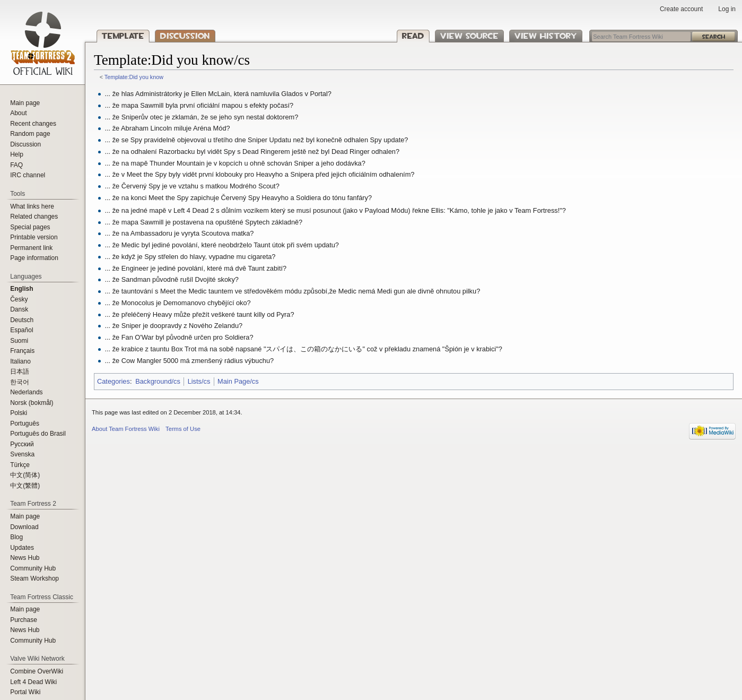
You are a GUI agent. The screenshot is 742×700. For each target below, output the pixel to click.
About (18, 113)
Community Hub (33, 568)
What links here (32, 206)
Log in (727, 9)
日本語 (20, 371)
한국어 (20, 382)
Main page (25, 103)
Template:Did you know (134, 77)
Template (123, 36)
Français (22, 351)
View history (546, 36)
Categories (114, 381)
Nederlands (26, 392)
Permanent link (31, 248)
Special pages (30, 227)
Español (21, 330)
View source (469, 36)
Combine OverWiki (37, 671)
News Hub (25, 558)
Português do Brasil (38, 434)
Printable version (34, 237)
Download (24, 527)
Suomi (19, 341)
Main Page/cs (238, 381)
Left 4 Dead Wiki (33, 682)
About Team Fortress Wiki (126, 429)
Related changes (34, 217)
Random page (30, 134)
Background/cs (158, 381)
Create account (681, 9)
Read (413, 36)
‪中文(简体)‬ (25, 475)
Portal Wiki (25, 692)
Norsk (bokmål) (32, 403)
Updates (22, 548)
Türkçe (20, 465)
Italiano (20, 361)
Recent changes (33, 124)
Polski (19, 413)
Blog (16, 537)
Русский (22, 444)
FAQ (16, 165)
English (21, 289)
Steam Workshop (34, 578)
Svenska (22, 454)
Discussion (185, 36)
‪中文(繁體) (25, 486)
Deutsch (22, 320)
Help (17, 154)
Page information (34, 258)
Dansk (19, 309)
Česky (19, 299)
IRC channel (28, 175)
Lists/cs (199, 381)
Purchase (24, 620)
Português (25, 424)
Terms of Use (183, 429)
